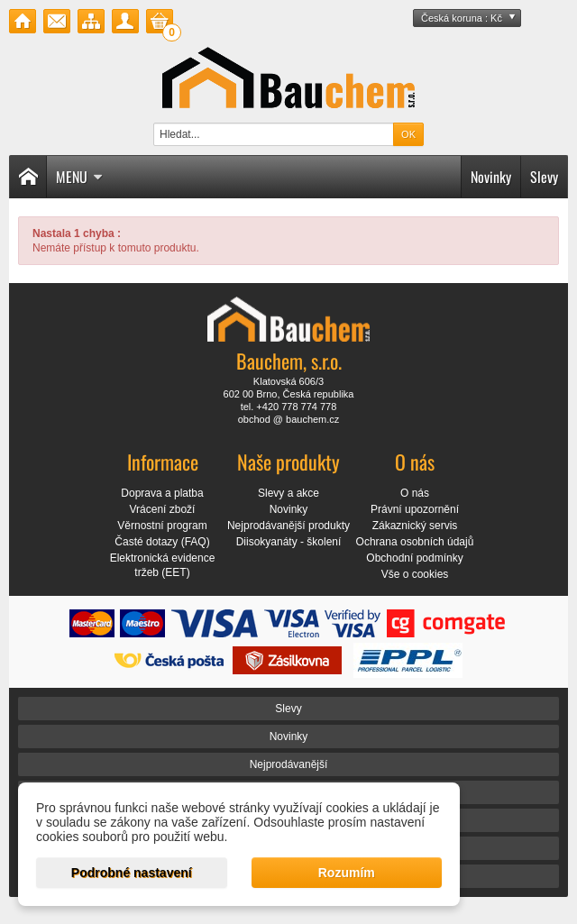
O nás (415, 493)
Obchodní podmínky (414, 558)
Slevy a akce (288, 493)
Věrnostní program (162, 526)
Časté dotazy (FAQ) (162, 542)
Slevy (544, 177)
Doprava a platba (162, 493)
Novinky (491, 177)
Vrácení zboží (163, 509)
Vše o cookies (415, 574)
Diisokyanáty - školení (289, 542)
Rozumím (347, 873)
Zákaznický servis (415, 526)
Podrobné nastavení (132, 873)
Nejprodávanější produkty (288, 526)
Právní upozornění (415, 509)
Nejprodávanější (289, 764)
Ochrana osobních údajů (415, 542)
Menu (79, 177)
